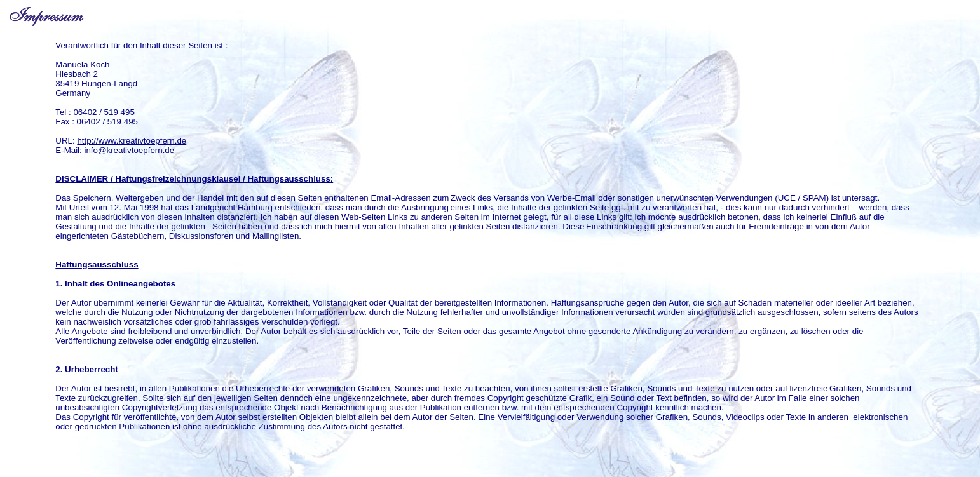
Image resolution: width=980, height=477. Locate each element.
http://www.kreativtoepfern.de (132, 141)
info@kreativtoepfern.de (129, 150)
